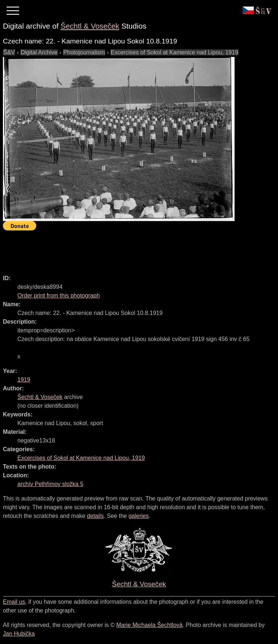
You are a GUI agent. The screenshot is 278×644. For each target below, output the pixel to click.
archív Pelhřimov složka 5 (50, 484)
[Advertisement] (135, 249)
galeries (139, 516)
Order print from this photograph (59, 296)
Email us (14, 602)
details (95, 516)
